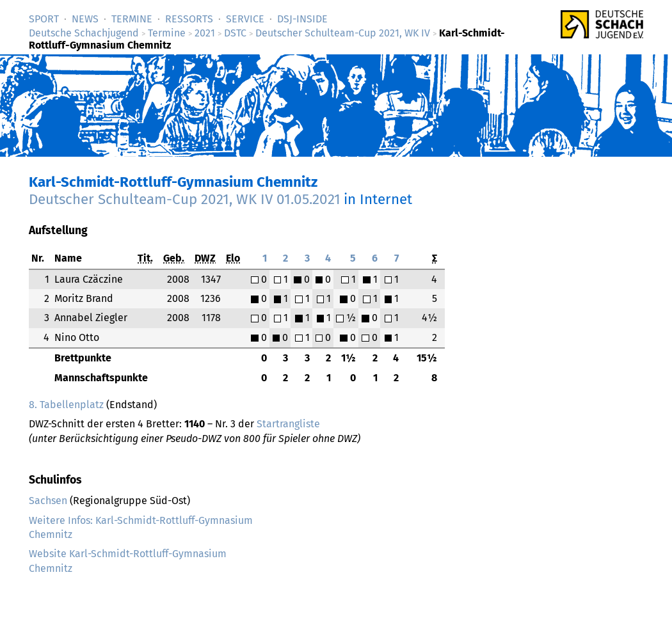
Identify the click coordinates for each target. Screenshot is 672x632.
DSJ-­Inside (302, 19)
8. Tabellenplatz (66, 405)
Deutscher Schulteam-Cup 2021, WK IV (343, 33)
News (85, 19)
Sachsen (48, 501)
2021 (205, 33)
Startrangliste (288, 424)
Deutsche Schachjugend (84, 33)
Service (245, 19)
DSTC (235, 33)
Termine (132, 19)
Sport (44, 19)
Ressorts (189, 19)
